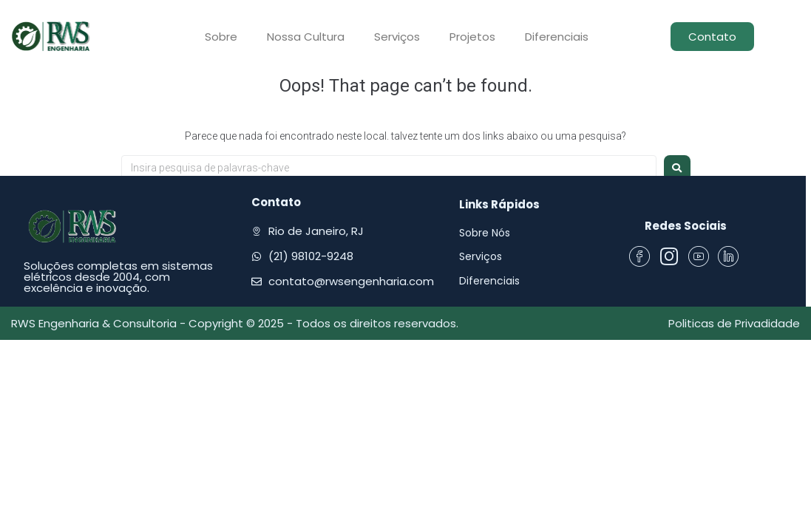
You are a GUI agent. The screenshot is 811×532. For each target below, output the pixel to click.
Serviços (397, 37)
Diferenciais (557, 37)
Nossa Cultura (306, 37)
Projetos (472, 37)
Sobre (221, 37)
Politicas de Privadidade (734, 323)
